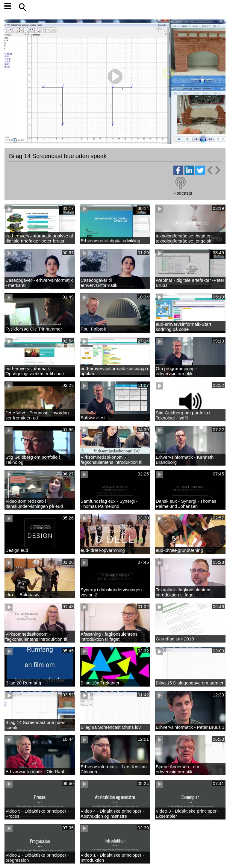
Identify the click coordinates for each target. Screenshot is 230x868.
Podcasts (183, 193)
